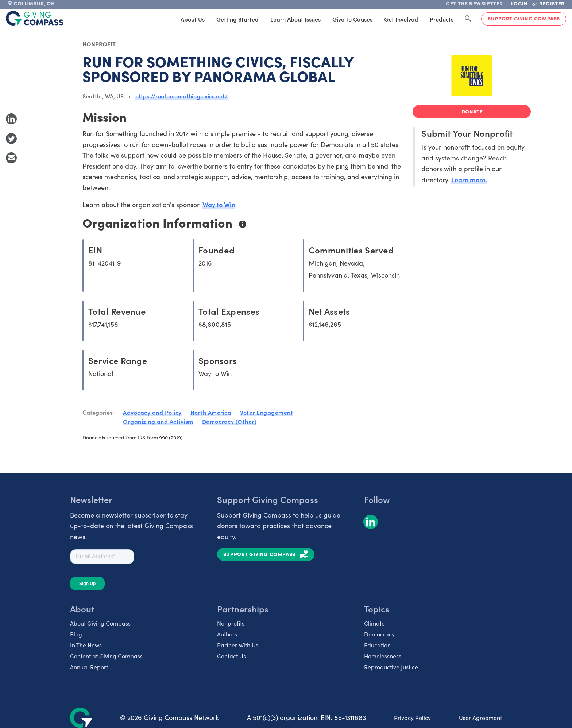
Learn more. (469, 180)
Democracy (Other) (229, 421)
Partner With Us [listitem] (238, 645)
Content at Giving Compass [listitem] (106, 656)
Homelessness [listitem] (383, 656)
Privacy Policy (412, 718)
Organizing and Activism (158, 421)
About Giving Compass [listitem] (100, 623)
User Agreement (480, 718)
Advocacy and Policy (152, 412)
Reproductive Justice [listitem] (391, 667)
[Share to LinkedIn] (11, 119)
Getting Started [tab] (237, 19)
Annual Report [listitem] (89, 667)
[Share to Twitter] (11, 139)
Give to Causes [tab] (352, 19)
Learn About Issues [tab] (295, 19)
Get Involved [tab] (401, 19)
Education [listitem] (377, 645)
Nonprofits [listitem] (231, 623)
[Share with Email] (11, 158)
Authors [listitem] (227, 634)
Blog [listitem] (76, 634)
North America (211, 412)
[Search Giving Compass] (468, 19)
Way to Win (219, 204)
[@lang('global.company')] (35, 18)
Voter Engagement (266, 412)
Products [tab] (442, 19)
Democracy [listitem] (379, 634)
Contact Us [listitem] (231, 656)
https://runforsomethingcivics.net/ (181, 96)
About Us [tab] (193, 19)
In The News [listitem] (86, 645)
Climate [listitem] (374, 623)
